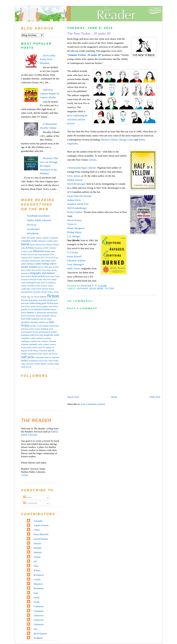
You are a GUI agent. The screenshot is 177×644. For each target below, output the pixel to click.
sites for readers (45, 347)
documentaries (27, 292)
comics (51, 286)
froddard (38, 638)
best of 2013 (37, 270)
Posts (27, 497)
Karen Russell (74, 256)
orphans (46, 326)
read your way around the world (45, 335)
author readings (42, 264)
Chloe (37, 530)
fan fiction (35, 297)
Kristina (30, 248)
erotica (50, 292)
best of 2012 (26, 270)
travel (41, 361)
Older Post (155, 397)
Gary (76, 264)
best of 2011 (54, 267)
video (23, 364)
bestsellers (25, 273)
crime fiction (36, 289)
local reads (26, 319)
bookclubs (32, 279)
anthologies (46, 261)
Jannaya (38, 552)
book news (97, 289)
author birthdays (28, 264)
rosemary (33, 344)
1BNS (24, 238)
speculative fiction (35, 354)
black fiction (26, 276)
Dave (56, 241)
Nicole (74, 220)
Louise (24, 251)
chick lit (44, 283)
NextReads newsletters (38, 216)
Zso (36, 629)
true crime (48, 361)
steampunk (39, 357)
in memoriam (40, 313)
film (41, 300)
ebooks (44, 292)
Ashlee (39, 238)
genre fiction (47, 303)
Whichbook (33, 233)
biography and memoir (43, 273)
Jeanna (37, 557)
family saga (26, 297)
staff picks (28, 357)
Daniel (75, 180)
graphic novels (27, 309)
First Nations (47, 245)
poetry (32, 329)
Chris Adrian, (74, 176)
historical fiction (42, 309)
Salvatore (76, 260)
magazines (35, 319)
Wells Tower (74, 268)
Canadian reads (29, 241)
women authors (40, 364)
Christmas (42, 241)
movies (43, 319)
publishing (25, 335)
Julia (23, 248)
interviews (31, 316)
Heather (38, 548)
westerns (30, 364)
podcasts (25, 329)
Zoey (56, 258)
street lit (48, 357)
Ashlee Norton (41, 525)
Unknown (39, 606)
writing (50, 364)
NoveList (32, 225)
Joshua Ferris (74, 200)
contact (25, 475)
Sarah (37, 597)
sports (46, 354)
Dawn (32, 245)
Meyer (75, 232)
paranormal (54, 326)
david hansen (40, 633)
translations (34, 361)
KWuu (37, 570)
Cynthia (50, 241)
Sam (40, 254)
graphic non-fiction (50, 306)
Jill (35, 561)
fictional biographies (30, 300)
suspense (56, 357)
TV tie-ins (49, 258)
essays (56, 292)
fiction (110, 289)
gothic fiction (36, 306)
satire (40, 344)
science (46, 344)
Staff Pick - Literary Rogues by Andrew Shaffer (50, 94)
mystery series (38, 322)
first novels (48, 300)
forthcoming (35, 303)
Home (114, 397)
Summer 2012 (39, 258)
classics (44, 286)
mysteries (26, 322)
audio (53, 261)
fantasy (43, 297)
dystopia (37, 292)
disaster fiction (48, 289)
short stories (32, 347)
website (92, 160)
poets (51, 329)
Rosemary (39, 588)
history (53, 309)
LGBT (46, 248)
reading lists (35, 341)
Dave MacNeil (41, 534)
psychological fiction (30, 332)
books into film (44, 279)
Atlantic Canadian (50, 238)
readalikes (25, 338)
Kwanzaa (39, 248)
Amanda (38, 521)
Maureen (38, 251)
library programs (43, 316)
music (49, 319)
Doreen (38, 245)
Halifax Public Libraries (39, 220)
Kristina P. (39, 575)
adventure (25, 261)
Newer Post (73, 397)
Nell (77, 208)
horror (24, 313)
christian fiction (34, 286)
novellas (33, 326)
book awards (38, 276)
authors (83, 289)
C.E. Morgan (74, 236)
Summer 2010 (48, 254)
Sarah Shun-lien (79, 196)
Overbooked (33, 229)
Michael (109, 140)
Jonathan (78, 204)
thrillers (25, 361)
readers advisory (37, 338)
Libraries (53, 248)
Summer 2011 (27, 258)
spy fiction (53, 354)
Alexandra (31, 238)
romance (45, 341)
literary (53, 316)
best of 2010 (43, 267)
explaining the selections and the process (77, 119)
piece (70, 115)
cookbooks (26, 289)
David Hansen (41, 539)
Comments (30, 503)
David (76, 184)
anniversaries (35, 261)
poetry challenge (41, 329)
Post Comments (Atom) (93, 404)
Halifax (56, 245)
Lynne (30, 251)
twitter (56, 361)
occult (39, 326)
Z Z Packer (73, 252)
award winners (29, 267)
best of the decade (50, 270)
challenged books (33, 283)
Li (72, 224)
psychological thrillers (48, 332)
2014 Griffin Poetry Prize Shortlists (48, 59)
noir (47, 322)
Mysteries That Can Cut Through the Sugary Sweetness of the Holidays (49, 166)
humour (30, 313)
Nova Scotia (33, 254)
